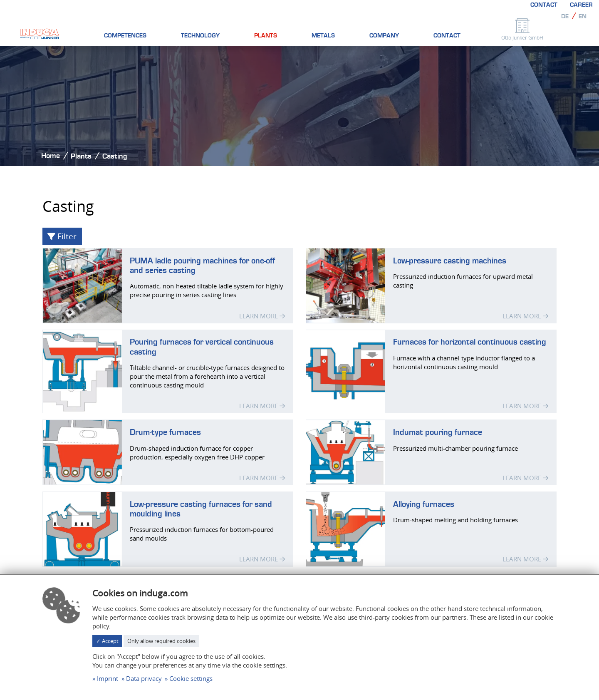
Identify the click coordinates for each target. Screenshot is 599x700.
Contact (544, 5)
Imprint (108, 678)
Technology (200, 36)
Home (51, 156)
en (583, 16)
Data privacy (144, 678)
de (565, 16)
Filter (62, 236)
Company (384, 36)
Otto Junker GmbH (522, 37)
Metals (323, 36)
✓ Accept (107, 641)
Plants (266, 36)
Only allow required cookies (161, 641)
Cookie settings (191, 678)
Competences (125, 36)
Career (581, 5)
